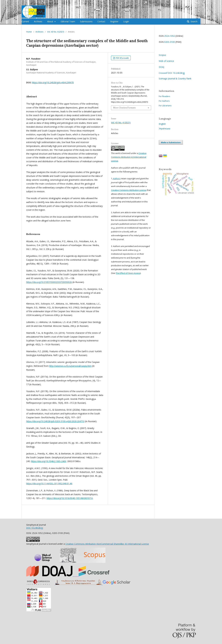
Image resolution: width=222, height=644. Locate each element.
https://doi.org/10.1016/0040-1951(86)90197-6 (70, 498)
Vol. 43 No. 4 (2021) (56, 32)
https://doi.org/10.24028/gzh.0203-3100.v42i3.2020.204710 (55, 421)
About (50, 21)
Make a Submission (171, 142)
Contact (101, 21)
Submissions (86, 21)
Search (194, 21)
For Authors (164, 101)
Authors (116, 179)
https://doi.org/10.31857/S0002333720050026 (49, 282)
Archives (38, 21)
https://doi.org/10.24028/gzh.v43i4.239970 (53, 82)
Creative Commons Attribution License (129, 190)
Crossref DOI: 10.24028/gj (172, 73)
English (162, 124)
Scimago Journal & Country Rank (175, 79)
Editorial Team (68, 21)
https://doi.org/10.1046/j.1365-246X (49, 461)
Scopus (162, 55)
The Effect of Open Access (128, 273)
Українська (164, 128)
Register (114, 21)
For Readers (164, 96)
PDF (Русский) (122, 58)
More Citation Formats (124, 108)
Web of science (166, 61)
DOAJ (161, 67)
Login (126, 21)
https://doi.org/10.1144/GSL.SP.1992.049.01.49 (49, 484)
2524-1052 (170, 36)
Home (29, 32)
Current (25, 21)
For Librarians (165, 105)
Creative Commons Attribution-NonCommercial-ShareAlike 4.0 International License (107, 544)
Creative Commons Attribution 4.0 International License (129, 157)
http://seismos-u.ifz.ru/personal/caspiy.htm (70, 366)
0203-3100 (170, 42)
